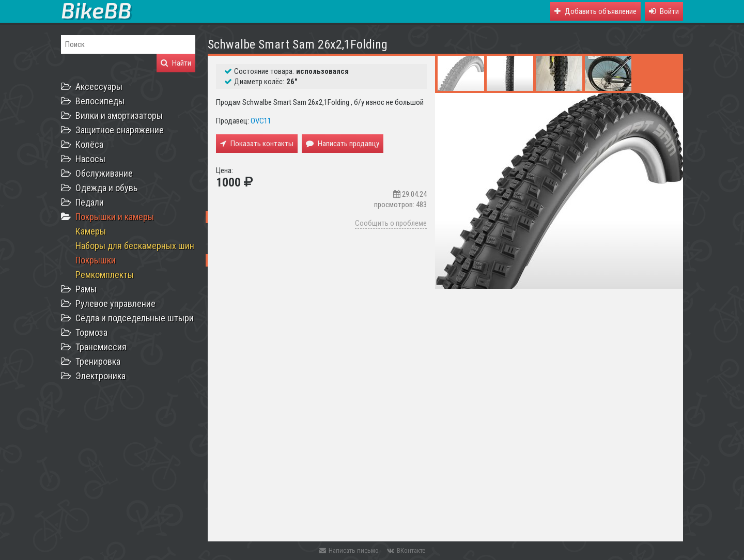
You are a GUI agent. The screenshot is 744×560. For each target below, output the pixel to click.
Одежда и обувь (106, 188)
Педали (90, 202)
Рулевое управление (115, 304)
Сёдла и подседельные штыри (135, 318)
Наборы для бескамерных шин (135, 246)
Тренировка (98, 361)
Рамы (86, 289)
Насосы (90, 159)
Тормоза (91, 332)
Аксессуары (99, 87)
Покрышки (96, 260)
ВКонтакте (406, 550)
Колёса (89, 144)
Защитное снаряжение (120, 130)
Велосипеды (100, 101)
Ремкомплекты (105, 275)
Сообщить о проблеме (391, 223)
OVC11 (261, 121)
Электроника (100, 376)
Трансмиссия (101, 347)
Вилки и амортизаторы (119, 115)
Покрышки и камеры (115, 217)
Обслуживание (104, 173)
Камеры (91, 231)
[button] (664, 11)
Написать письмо (349, 550)
